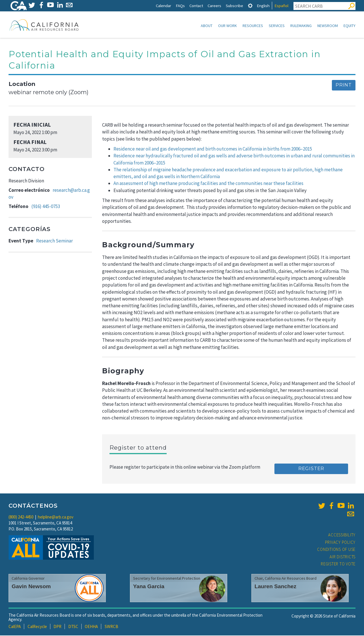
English (263, 6)
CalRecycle (37, 627)
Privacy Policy (340, 543)
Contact (196, 6)
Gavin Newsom (31, 587)
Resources (253, 26)
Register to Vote (338, 564)
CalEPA (15, 627)
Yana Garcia (149, 587)
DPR (57, 627)
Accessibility (342, 535)
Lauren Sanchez (275, 587)
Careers (214, 6)
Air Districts (343, 557)
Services (277, 26)
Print (344, 86)
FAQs (180, 6)
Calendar (164, 6)
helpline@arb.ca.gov (56, 517)
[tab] (250, 6)
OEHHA (91, 627)
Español (281, 6)
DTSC (73, 627)
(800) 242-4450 (21, 517)
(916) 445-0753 (46, 207)
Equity (349, 26)
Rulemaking (301, 26)
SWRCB (111, 627)
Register (311, 469)
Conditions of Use (336, 550)
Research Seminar (54, 241)
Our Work (227, 26)
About (207, 26)
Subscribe (234, 6)
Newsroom (328, 26)
